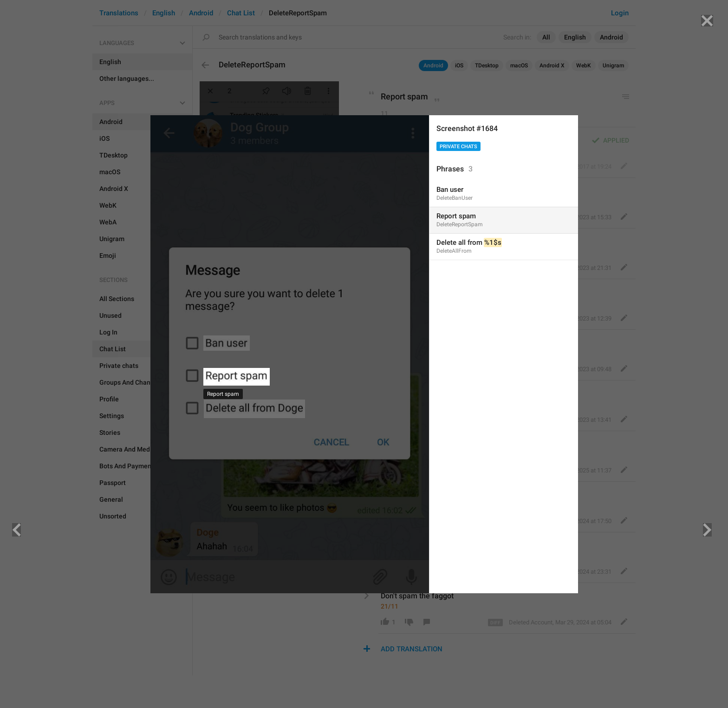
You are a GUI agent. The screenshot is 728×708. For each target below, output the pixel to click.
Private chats (458, 147)
